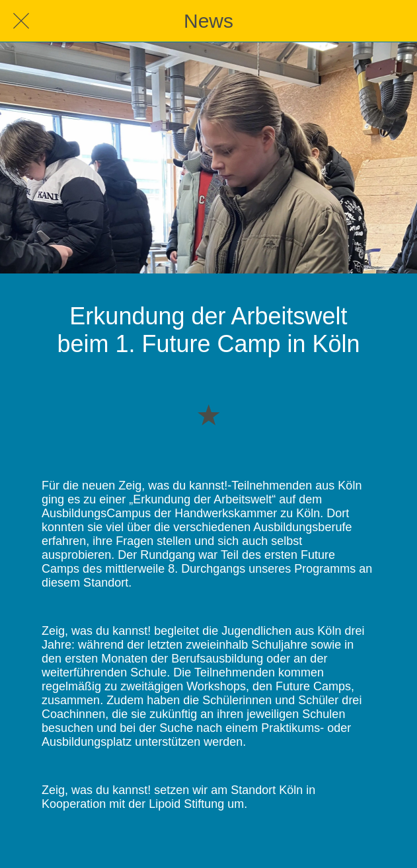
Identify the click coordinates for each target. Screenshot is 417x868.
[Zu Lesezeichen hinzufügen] (208, 414)
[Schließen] (21, 21)
